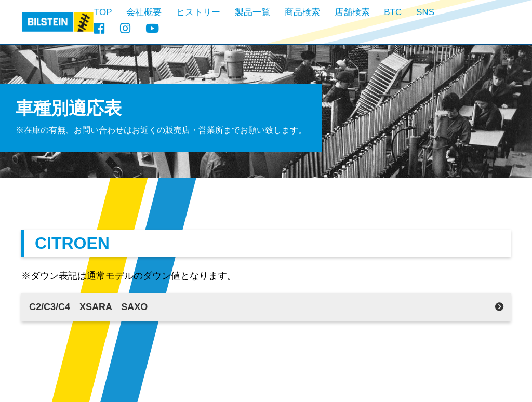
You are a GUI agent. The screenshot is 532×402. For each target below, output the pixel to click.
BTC (393, 12)
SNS (425, 12)
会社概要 (144, 12)
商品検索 (302, 12)
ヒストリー (198, 12)
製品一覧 (252, 12)
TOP (103, 12)
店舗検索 (352, 12)
